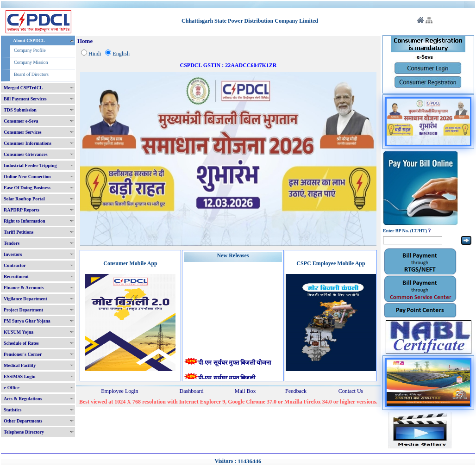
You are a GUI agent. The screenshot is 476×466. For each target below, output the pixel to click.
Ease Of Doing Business (27, 188)
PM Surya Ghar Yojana (27, 321)
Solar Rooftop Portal (24, 199)
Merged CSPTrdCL (23, 88)
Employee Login (119, 391)
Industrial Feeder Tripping (30, 165)
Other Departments (23, 421)
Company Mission (31, 62)
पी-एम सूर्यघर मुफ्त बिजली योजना (235, 363)
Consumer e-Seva (21, 121)
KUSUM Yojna (19, 332)
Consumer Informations (28, 143)
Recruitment (16, 276)
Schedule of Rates (21, 343)
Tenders (12, 243)
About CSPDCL (29, 40)
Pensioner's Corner (23, 354)
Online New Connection (27, 177)
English (121, 54)
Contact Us (351, 391)
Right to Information (24, 221)
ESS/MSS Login (20, 376)
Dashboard (192, 391)
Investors (13, 254)
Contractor (15, 265)
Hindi (95, 54)
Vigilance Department (25, 299)
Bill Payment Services (25, 99)
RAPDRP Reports (22, 210)
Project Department (23, 310)
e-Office (12, 388)
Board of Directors (31, 74)
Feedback (296, 391)
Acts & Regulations (23, 399)
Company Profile (30, 50)
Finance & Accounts (24, 288)
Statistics (13, 410)
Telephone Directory (24, 432)
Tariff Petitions (19, 232)
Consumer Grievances (26, 154)
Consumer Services (23, 132)
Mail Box (245, 391)
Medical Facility (20, 365)
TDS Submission (20, 110)
